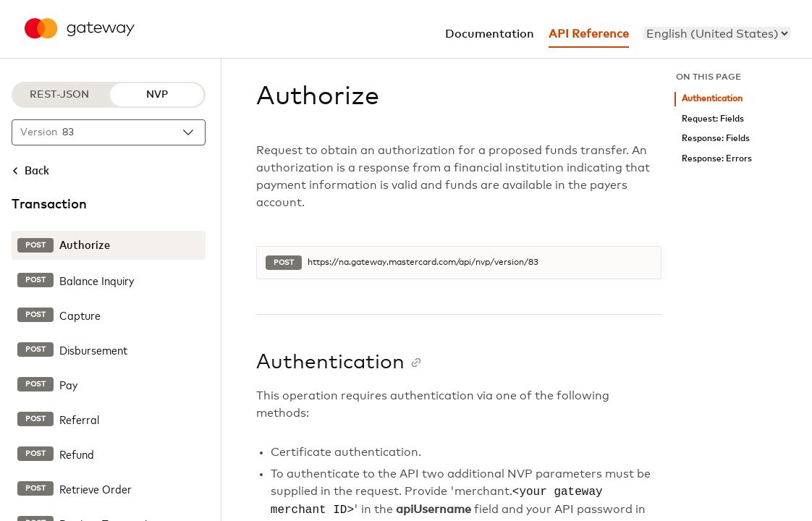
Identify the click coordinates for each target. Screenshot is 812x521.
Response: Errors (717, 159)
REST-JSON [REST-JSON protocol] (59, 95)
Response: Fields (716, 139)
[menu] (717, 33)
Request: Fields (713, 119)
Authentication (712, 99)
